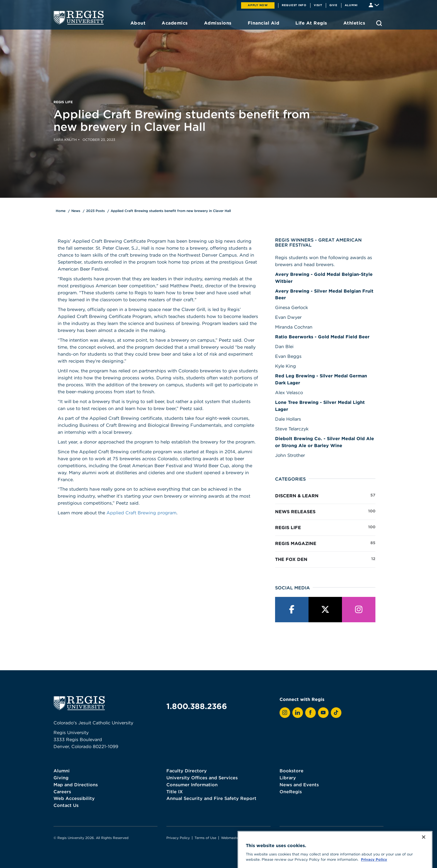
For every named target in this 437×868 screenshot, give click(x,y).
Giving (61, 778)
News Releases (325, 511)
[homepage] (79, 18)
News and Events (299, 785)
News (76, 211)
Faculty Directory (187, 771)
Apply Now (258, 5)
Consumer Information (192, 785)
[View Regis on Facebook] (310, 713)
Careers (62, 792)
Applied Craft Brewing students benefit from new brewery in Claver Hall (171, 211)
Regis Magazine (325, 543)
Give (333, 5)
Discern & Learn (325, 495)
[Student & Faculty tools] (374, 5)
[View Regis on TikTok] (336, 713)
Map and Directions (76, 785)
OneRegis (291, 792)
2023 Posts (95, 211)
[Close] (424, 854)
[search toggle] (379, 23)
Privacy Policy (178, 838)
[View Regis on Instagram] (285, 713)
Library (288, 778)
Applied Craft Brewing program (141, 513)
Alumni (351, 5)
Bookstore (292, 771)
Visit (318, 5)
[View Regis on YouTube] (323, 713)
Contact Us (66, 805)
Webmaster (230, 838)
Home (61, 211)
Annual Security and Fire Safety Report (211, 798)
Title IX (175, 792)
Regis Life (325, 527)
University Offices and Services (202, 778)
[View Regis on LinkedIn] (298, 713)
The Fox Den (325, 559)
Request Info (294, 5)
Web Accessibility (74, 798)
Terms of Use (205, 838)
